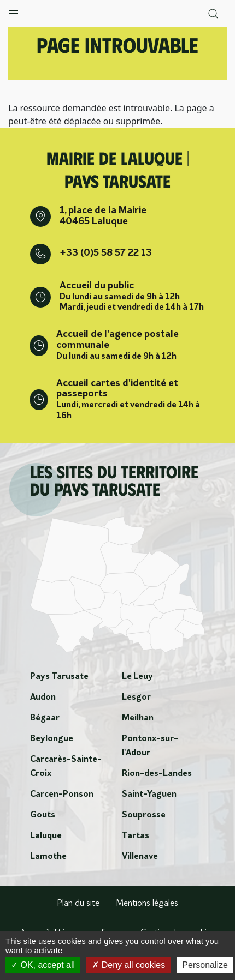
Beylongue (52, 739)
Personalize (205, 965)
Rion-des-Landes (157, 774)
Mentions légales (147, 904)
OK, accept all (43, 965)
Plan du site (78, 904)
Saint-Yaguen (149, 795)
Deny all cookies (128, 965)
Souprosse (144, 815)
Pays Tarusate (59, 677)
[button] (14, 11)
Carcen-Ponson (62, 795)
